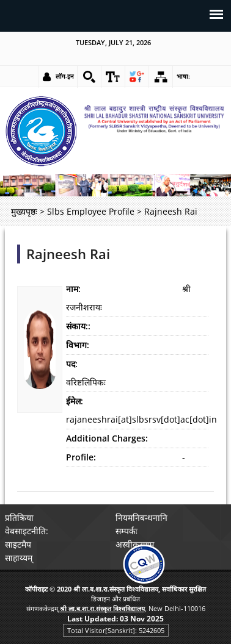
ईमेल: (75, 401)
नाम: (73, 289)
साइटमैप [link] (18, 544)
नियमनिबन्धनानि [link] (141, 517)
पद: (72, 364)
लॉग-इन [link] (65, 76)
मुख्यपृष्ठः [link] (24, 211)
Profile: (81, 457)
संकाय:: (78, 326)
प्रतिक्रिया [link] (19, 517)
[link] (89, 77)
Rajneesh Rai (68, 254)
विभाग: (78, 345)
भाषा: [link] (183, 76)
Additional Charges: (107, 438)
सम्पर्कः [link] (127, 531)
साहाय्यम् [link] (19, 558)
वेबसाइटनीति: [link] (27, 531)
